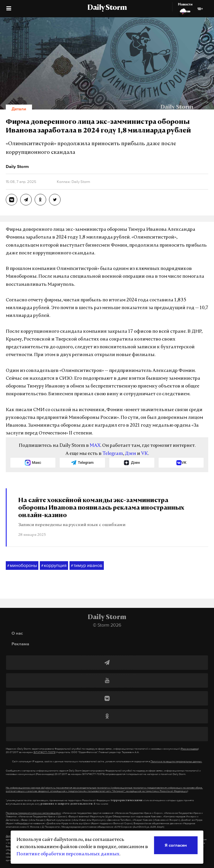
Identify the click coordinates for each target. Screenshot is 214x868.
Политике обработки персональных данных (68, 854)
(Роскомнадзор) (190, 749)
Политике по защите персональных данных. (176, 761)
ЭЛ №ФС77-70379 (44, 752)
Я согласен (176, 845)
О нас (17, 633)
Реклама (20, 644)
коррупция (54, 566)
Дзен (131, 454)
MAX (95, 446)
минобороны (22, 566)
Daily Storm (107, 8)
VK (144, 454)
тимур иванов (87, 566)
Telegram (113, 454)
